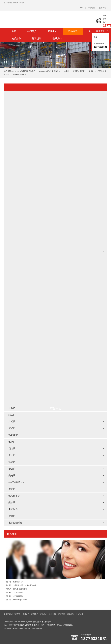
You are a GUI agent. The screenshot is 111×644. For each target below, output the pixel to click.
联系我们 (57, 38)
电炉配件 (13, 509)
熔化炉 (12, 489)
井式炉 (12, 422)
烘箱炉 (12, 516)
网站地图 (91, 8)
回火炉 (12, 449)
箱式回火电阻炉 (79, 71)
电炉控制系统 (15, 523)
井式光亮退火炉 (17, 482)
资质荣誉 (16, 38)
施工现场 (37, 38)
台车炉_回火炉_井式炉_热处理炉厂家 (40, 18)
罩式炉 (12, 428)
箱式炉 (91, 71)
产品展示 (73, 31)
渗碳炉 (12, 469)
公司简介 (32, 31)
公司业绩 (53, 614)
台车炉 (67, 71)
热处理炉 (13, 435)
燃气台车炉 (14, 496)
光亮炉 (12, 476)
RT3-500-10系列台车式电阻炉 (24, 71)
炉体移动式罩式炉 (20, 74)
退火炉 (12, 455)
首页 (14, 31)
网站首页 (17, 614)
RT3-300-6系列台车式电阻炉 (49, 71)
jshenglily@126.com (20, 600)
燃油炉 (12, 502)
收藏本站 (102, 8)
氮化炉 (12, 442)
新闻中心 (52, 31)
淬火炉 (12, 462)
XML (82, 8)
